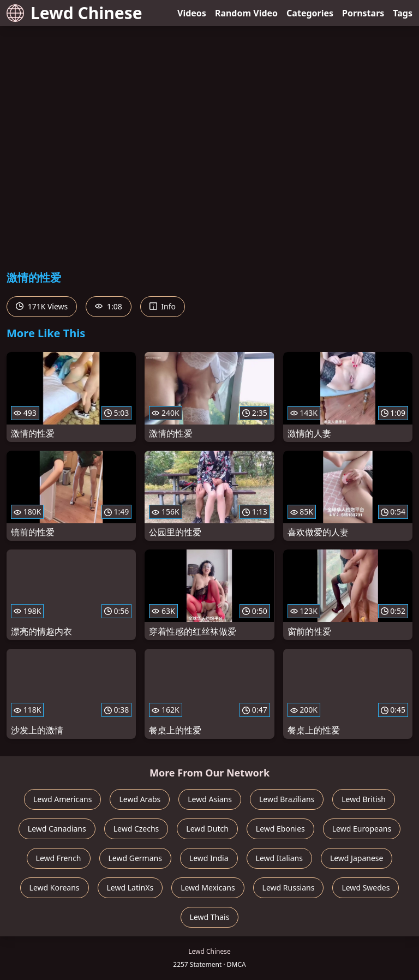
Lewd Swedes (366, 888)
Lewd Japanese (357, 858)
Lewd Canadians (57, 829)
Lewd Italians (279, 858)
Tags (403, 13)
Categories (310, 13)
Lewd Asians (210, 799)
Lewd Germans (135, 858)
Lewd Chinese (74, 13)
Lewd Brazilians (287, 799)
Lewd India (209, 858)
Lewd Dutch (207, 829)
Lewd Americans (62, 799)
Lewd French (59, 858)
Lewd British (364, 799)
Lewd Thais (210, 917)
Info (163, 306)
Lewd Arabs (140, 799)
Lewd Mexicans (208, 888)
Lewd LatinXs (130, 888)
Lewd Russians (289, 888)
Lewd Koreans (55, 888)
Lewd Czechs (136, 829)
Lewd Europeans (362, 829)
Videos (192, 13)
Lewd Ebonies (280, 829)
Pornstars (363, 13)
